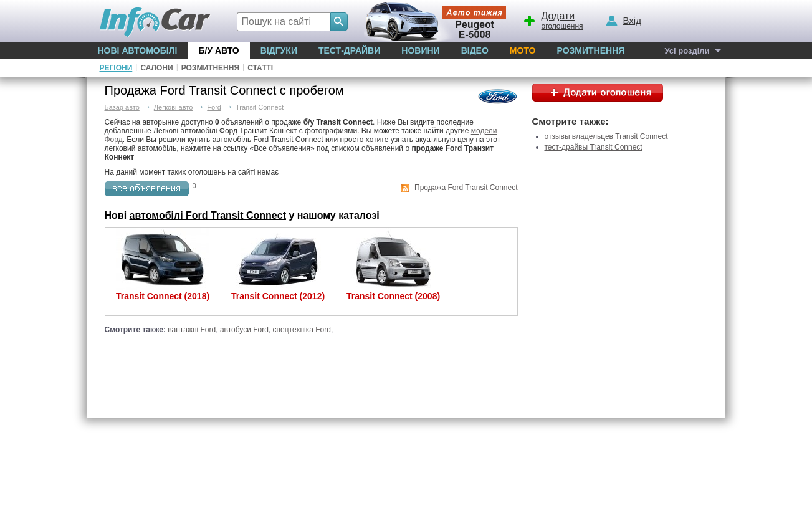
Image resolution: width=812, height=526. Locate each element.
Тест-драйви (349, 50)
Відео (475, 50)
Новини (420, 50)
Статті (260, 68)
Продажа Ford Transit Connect (466, 188)
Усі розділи (687, 51)
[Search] (339, 22)
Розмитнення (590, 50)
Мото (523, 50)
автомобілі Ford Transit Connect (208, 215)
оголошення (553, 19)
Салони (156, 68)
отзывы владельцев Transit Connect (606, 136)
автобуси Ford (244, 330)
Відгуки (279, 50)
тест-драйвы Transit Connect (594, 147)
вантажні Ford (192, 330)
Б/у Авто (218, 50)
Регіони (116, 68)
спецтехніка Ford (302, 330)
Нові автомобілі (138, 50)
